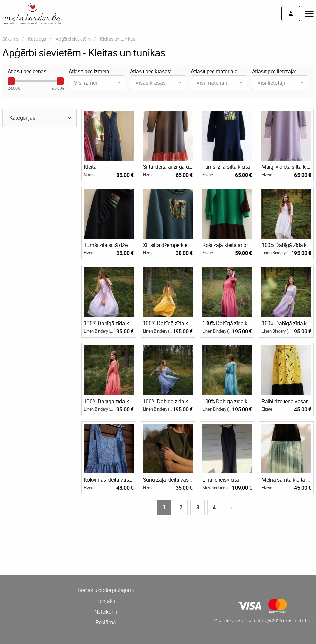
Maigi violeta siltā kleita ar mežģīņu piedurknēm (286, 167)
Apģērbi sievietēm (73, 39)
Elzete (148, 175)
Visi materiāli (220, 83)
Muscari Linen (215, 488)
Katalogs (37, 39)
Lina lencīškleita (221, 480)
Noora (89, 175)
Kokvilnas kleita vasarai (109, 480)
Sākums (10, 39)
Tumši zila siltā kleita (226, 167)
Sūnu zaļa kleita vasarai (168, 480)
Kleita (90, 167)
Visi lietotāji (281, 83)
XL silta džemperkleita (168, 245)
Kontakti (106, 601)
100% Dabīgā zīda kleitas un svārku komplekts (286, 245)
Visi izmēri (98, 83)
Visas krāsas (159, 83)
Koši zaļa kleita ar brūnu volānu (227, 245)
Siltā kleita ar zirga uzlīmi (168, 167)
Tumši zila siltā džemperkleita (109, 245)
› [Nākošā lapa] (231, 507)
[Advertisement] (79, 541)
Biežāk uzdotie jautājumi (106, 590)
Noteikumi (106, 612)
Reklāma (106, 622)
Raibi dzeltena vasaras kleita (286, 401)
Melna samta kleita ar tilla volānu (286, 480)
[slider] (11, 81)
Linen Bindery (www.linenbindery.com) (276, 253)
